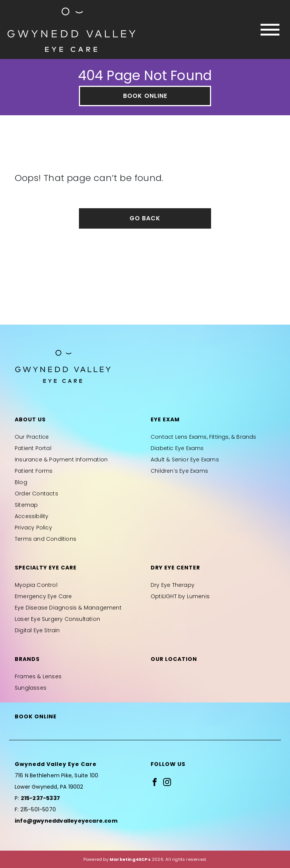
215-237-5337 (40, 798)
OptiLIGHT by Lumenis (180, 596)
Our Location (174, 659)
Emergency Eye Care (43, 596)
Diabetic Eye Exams (177, 448)
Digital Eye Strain (37, 630)
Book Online (145, 96)
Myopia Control (36, 585)
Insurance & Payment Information (61, 460)
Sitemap (26, 505)
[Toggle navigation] (270, 30)
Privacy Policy (33, 528)
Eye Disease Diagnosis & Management (68, 608)
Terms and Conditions (46, 539)
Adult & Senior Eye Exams (185, 460)
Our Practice (32, 437)
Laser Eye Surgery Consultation (57, 619)
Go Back (145, 218)
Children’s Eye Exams (179, 471)
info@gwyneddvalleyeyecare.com (66, 821)
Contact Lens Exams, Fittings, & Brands (204, 437)
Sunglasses (31, 688)
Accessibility (32, 516)
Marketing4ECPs (130, 859)
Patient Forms (34, 471)
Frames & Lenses (38, 676)
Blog (21, 482)
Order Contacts (36, 494)
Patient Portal (33, 448)
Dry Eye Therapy (173, 585)
